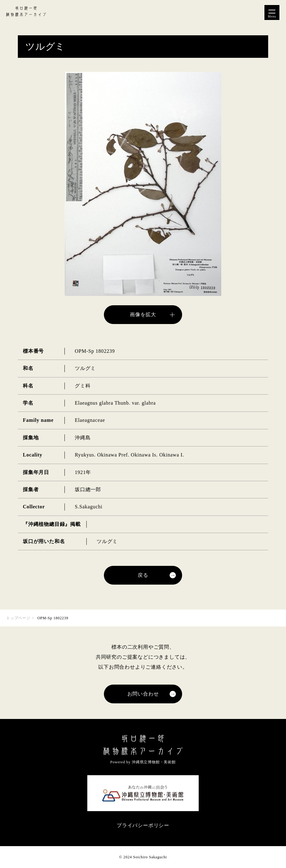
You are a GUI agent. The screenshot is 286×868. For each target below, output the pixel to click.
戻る (143, 575)
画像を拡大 (143, 314)
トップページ (18, 618)
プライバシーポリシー (143, 825)
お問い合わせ (143, 694)
